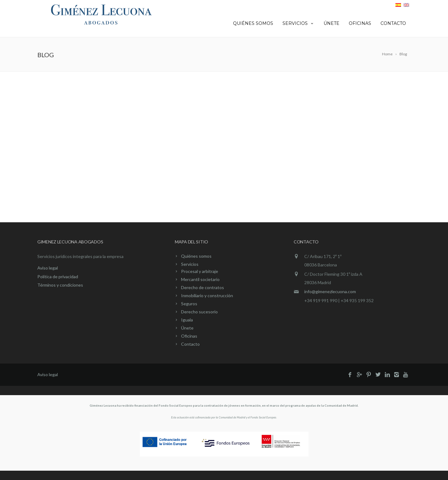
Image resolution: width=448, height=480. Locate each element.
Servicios (298, 23)
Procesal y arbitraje (200, 271)
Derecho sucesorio (199, 312)
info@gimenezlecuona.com (330, 291)
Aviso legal (48, 268)
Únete (331, 23)
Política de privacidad (58, 277)
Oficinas (360, 23)
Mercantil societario (200, 279)
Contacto (393, 23)
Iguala (187, 320)
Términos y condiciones (60, 285)
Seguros (189, 304)
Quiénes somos (253, 23)
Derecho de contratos (203, 287)
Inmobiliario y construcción (207, 295)
